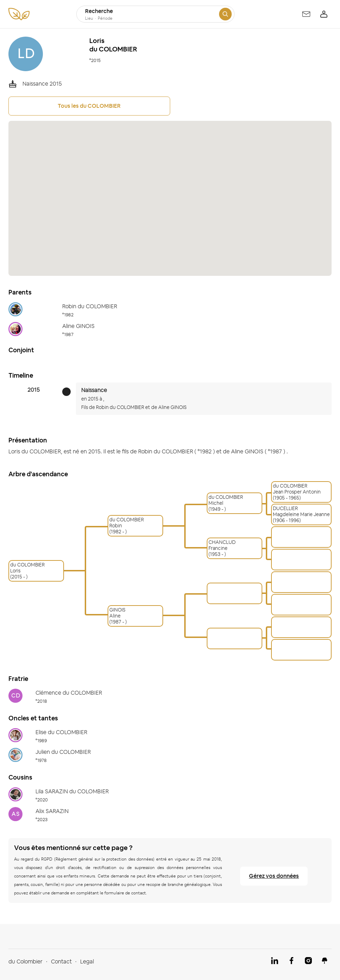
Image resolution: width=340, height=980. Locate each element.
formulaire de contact (125, 893)
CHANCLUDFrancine (222, 545)
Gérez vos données (274, 876)
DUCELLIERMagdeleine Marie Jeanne (301, 511)
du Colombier (25, 962)
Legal (87, 962)
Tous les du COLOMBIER (89, 106)
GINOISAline (117, 613)
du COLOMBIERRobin (127, 523)
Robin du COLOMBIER (120, 407)
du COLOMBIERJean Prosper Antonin (297, 489)
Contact (61, 962)
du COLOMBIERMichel (226, 500)
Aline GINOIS (172, 407)
